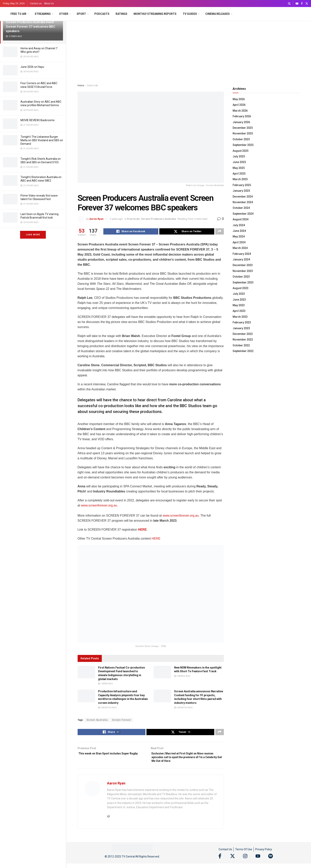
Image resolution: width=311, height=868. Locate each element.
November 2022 (243, 340)
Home (81, 86)
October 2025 (241, 139)
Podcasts (102, 14)
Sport (81, 14)
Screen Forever (122, 721)
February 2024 (242, 254)
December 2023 (243, 265)
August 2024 (241, 219)
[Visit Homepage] (4, 14)
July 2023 (239, 294)
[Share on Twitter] (187, 232)
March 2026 (240, 111)
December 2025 (243, 128)
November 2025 (243, 133)
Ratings (121, 14)
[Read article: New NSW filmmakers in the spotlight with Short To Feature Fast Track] (162, 673)
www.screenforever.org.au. (99, 506)
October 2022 (241, 345)
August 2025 (241, 151)
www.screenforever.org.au (180, 516)
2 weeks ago (182, 677)
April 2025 (239, 174)
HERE (142, 530)
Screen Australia (97, 721)
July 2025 (239, 156)
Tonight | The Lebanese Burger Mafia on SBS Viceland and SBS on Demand (42, 140)
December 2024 (243, 197)
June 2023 (239, 300)
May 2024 (239, 236)
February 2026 (242, 116)
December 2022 (243, 334)
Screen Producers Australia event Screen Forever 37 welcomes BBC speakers (31, 26)
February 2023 (242, 322)
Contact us (36, 4)
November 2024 (243, 202)
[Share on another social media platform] (220, 232)
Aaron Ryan (96, 219)
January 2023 (241, 328)
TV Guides (190, 14)
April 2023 (239, 311)
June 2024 (239, 231)
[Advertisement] (189, 50)
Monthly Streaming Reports (155, 14)
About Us (49, 4)
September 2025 (243, 145)
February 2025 (242, 185)
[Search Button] (289, 4)
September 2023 (243, 282)
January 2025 (241, 191)
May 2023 (239, 305)
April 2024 (239, 242)
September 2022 (243, 351)
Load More (33, 235)
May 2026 (239, 99)
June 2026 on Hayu (32, 67)
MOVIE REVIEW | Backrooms (38, 120)
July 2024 (239, 225)
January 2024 (241, 259)
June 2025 (239, 162)
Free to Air (18, 14)
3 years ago (116, 219)
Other (64, 14)
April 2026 (239, 105)
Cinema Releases (218, 14)
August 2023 (241, 288)
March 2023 (240, 317)
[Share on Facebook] (131, 232)
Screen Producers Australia (159, 219)
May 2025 (239, 168)
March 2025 (240, 179)
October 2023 (241, 277)
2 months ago (107, 708)
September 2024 (243, 214)
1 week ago (105, 684)
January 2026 (241, 122)
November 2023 (243, 271)
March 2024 (240, 248)
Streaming (43, 14)
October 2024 (241, 208)
